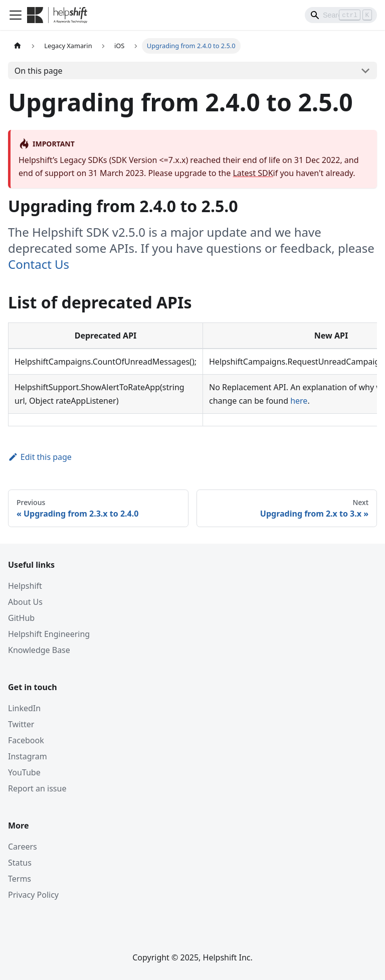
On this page (39, 71)
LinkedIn (24, 708)
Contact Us (39, 264)
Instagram (28, 756)
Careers (23, 847)
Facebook (26, 740)
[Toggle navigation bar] (16, 15)
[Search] (341, 15)
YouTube (24, 772)
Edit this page (40, 457)
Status (20, 863)
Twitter (21, 724)
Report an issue (37, 788)
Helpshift (25, 586)
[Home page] (18, 46)
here (299, 401)
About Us (25, 602)
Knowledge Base (39, 650)
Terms (20, 879)
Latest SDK (253, 173)
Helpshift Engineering (49, 634)
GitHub (21, 618)
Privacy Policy (33, 895)
